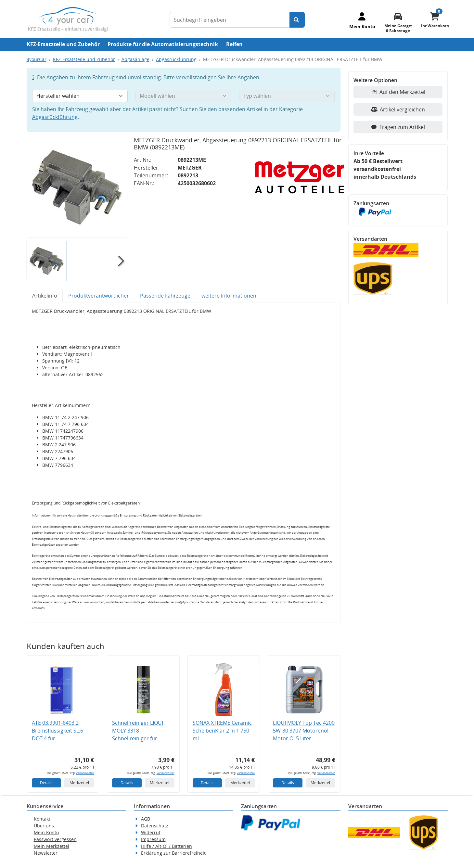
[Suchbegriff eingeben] (230, 20)
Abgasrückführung (176, 59)
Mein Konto (46, 832)
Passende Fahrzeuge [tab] (165, 296)
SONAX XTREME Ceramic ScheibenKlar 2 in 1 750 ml (222, 731)
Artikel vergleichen (398, 109)
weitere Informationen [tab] (229, 296)
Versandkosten (85, 773)
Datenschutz (155, 826)
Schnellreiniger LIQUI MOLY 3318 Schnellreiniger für (138, 731)
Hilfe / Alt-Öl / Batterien (167, 846)
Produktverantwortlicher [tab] (99, 296)
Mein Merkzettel (51, 846)
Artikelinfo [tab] (45, 296)
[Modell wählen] (183, 96)
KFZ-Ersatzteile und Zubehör (63, 44)
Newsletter (46, 853)
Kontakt (42, 819)
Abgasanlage (135, 59)
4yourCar (37, 59)
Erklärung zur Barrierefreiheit (173, 853)
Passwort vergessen (55, 839)
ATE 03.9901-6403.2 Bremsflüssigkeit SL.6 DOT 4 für (58, 731)
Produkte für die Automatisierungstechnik (163, 44)
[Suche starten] (297, 20)
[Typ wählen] (287, 96)
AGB (146, 819)
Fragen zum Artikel (398, 127)
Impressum (153, 839)
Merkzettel (79, 783)
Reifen (234, 44)
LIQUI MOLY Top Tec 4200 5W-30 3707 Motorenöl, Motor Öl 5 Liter (304, 731)
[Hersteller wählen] (80, 96)
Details (46, 783)
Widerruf (151, 832)
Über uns (44, 826)
